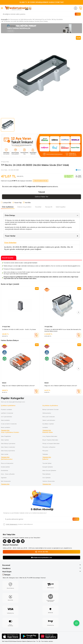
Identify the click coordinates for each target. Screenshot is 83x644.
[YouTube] (14, 541)
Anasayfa (4, 19)
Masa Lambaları (6, 427)
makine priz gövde (52, 247)
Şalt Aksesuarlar (6, 481)
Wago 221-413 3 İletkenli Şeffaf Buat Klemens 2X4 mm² (18, 386)
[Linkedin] (23, 541)
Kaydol (76, 519)
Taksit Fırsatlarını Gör (41, 181)
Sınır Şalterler (46, 478)
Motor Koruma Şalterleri (49, 470)
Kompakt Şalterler (48, 467)
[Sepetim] (81, 8)
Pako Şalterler (46, 474)
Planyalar (45, 451)
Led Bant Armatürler (7, 413)
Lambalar (45, 427)
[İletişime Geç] (76, 623)
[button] (78, 312)
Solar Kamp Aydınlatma (8, 451)
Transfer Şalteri (47, 463)
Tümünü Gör (5, 430)
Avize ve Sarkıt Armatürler (9, 424)
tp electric (8, 247)
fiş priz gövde (10, 249)
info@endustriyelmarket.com (42, 558)
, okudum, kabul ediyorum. (18, 524)
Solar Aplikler (5, 440)
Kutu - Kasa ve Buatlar (8, 474)
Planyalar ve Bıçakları (49, 447)
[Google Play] (30, 637)
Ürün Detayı (10, 215)
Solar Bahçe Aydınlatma (8, 443)
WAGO (4, 383)
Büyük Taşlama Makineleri (50, 440)
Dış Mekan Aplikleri (48, 424)
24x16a (63, 247)
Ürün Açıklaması (8, 207)
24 (72, 247)
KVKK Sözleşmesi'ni (12, 524)
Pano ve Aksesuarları (7, 463)
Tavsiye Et (49, 207)
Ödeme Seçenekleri (24, 207)
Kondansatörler (5, 467)
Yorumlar (38, 207)
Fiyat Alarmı (78, 176)
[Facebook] (5, 541)
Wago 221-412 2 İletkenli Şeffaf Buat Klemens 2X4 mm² (61, 386)
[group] (41, 76)
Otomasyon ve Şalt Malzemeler (21, 19)
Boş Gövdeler (58, 19)
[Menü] (2, 8)
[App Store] (11, 637)
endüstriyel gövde (23, 249)
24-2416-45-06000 (20, 247)
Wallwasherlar (47, 413)
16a (68, 247)
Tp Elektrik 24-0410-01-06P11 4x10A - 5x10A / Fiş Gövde (19, 329)
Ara (78, 14)
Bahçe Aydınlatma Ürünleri (51, 409)
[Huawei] (49, 637)
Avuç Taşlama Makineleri (50, 436)
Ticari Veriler (10, 236)
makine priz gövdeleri (36, 247)
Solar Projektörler (6, 436)
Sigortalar (4, 478)
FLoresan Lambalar (6, 409)
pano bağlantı (36, 249)
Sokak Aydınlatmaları (49, 420)
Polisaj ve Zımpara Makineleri (51, 443)
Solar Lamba (5, 454)
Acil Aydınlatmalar (6, 417)
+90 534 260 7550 (41, 552)
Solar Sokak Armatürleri (8, 447)
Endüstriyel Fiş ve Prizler (43, 19)
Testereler (45, 454)
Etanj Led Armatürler (49, 417)
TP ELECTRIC (5, 162)
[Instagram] (18, 541)
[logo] (18, 8)
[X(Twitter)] (9, 541)
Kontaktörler (5, 470)
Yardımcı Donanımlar (49, 481)
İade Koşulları (61, 207)
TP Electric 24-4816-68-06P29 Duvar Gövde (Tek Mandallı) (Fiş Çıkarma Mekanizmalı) (63, 330)
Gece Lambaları (5, 420)
